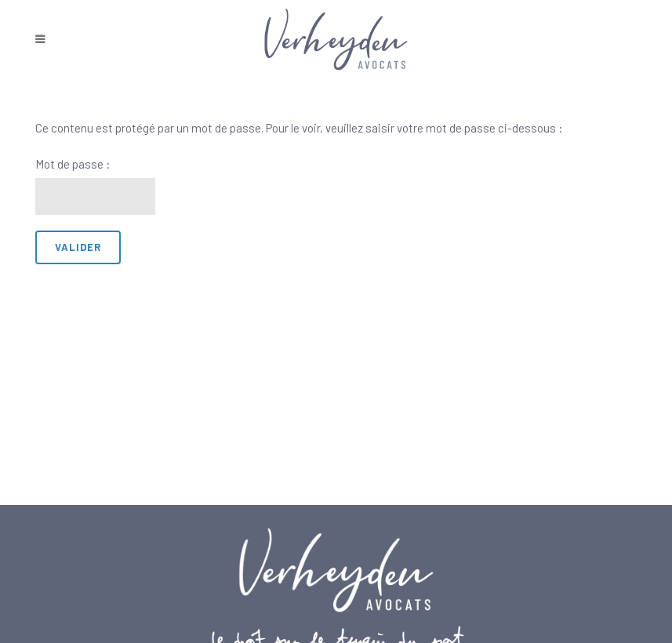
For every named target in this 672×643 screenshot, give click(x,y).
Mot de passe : (96, 186)
